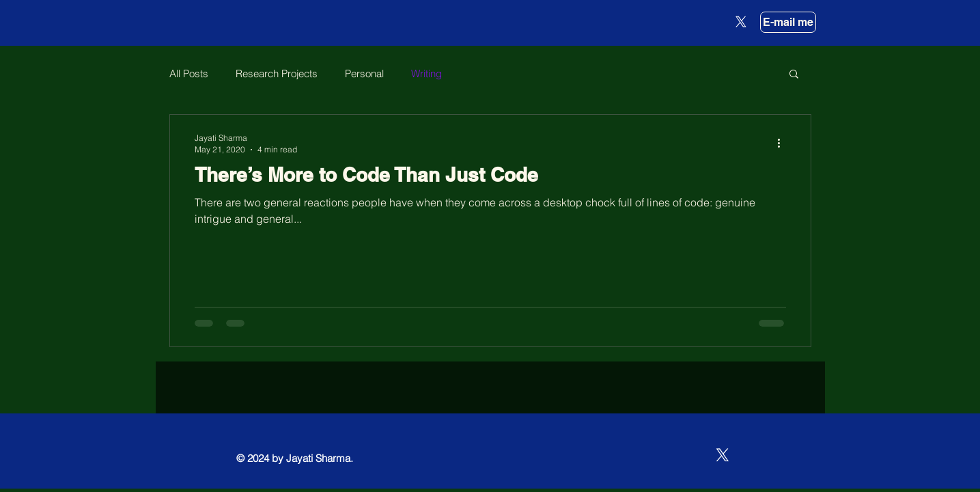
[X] (741, 22)
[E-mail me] (788, 22)
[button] (794, 75)
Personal (364, 73)
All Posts (189, 73)
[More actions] (784, 143)
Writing (426, 73)
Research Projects (277, 73)
